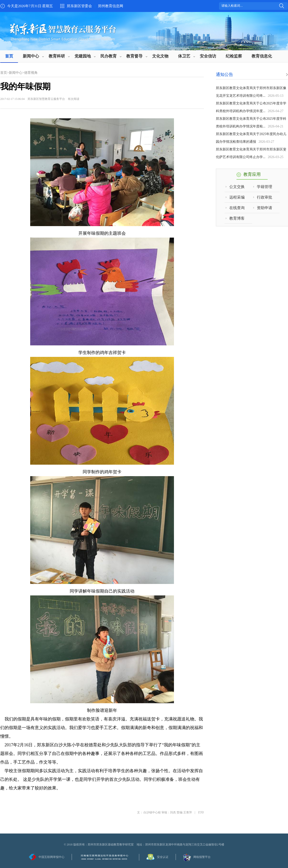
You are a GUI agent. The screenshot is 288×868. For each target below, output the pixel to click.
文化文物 (160, 56)
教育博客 (237, 218)
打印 (201, 812)
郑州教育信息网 (111, 6)
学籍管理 (265, 187)
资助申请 (265, 208)
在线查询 (237, 208)
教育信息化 (262, 56)
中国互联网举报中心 (52, 857)
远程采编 (237, 197)
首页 (9, 56)
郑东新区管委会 (79, 6)
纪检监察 (234, 56)
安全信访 (208, 56)
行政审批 (265, 197)
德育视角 (31, 73)
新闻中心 (31, 56)
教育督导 (134, 56)
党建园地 (83, 56)
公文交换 (237, 187)
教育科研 (57, 56)
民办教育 (109, 56)
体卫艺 (184, 56)
